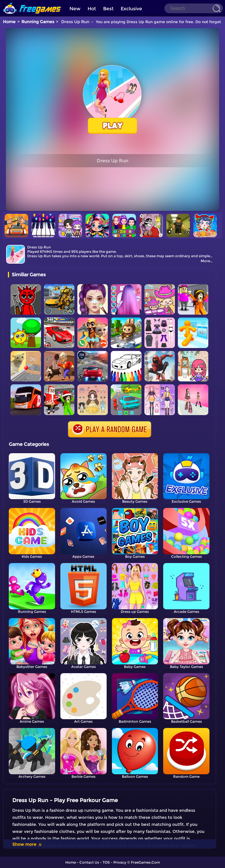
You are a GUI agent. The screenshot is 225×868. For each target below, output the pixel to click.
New (75, 9)
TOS (106, 862)
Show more (27, 844)
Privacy (120, 862)
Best (108, 9)
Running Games (38, 22)
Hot (92, 9)
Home (9, 22)
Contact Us (89, 862)
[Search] (194, 8)
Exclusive (131, 9)
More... (207, 261)
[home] (32, 2)
